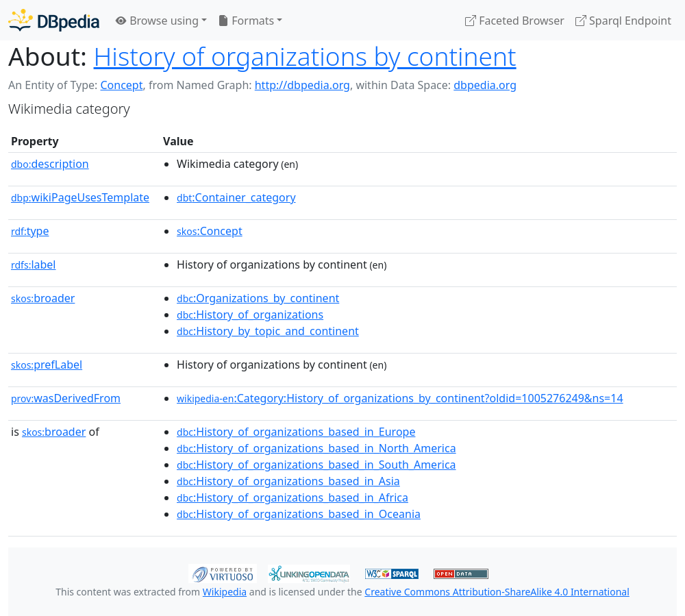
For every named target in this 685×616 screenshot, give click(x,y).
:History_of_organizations (250, 315)
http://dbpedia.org (302, 85)
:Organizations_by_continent (258, 298)
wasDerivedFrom (66, 398)
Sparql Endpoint (623, 21)
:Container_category (236, 197)
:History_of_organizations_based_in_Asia (288, 481)
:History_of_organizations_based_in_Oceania (299, 514)
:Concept (210, 231)
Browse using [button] (157, 21)
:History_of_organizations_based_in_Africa (292, 497)
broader (43, 298)
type (30, 231)
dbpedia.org (485, 85)
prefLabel (47, 365)
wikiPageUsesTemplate (80, 197)
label (34, 264)
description (50, 164)
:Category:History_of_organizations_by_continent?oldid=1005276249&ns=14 (400, 398)
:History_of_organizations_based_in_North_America (316, 448)
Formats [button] (246, 21)
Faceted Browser (515, 21)
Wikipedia (225, 592)
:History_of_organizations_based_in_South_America (316, 465)
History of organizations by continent (305, 56)
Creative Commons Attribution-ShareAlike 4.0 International (497, 592)
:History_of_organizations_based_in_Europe (296, 432)
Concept (121, 85)
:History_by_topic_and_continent (268, 331)
